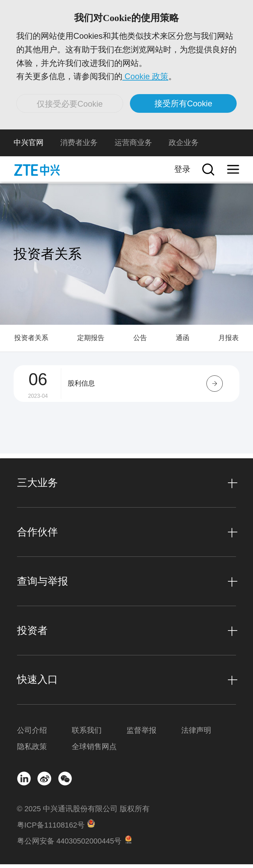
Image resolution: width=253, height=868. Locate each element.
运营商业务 (133, 147)
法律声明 (196, 734)
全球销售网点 (94, 750)
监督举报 (141, 734)
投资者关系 (31, 342)
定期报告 (91, 342)
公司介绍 (32, 734)
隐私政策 (32, 750)
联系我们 (87, 734)
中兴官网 (29, 147)
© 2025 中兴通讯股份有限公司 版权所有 (83, 813)
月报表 (229, 342)
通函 (183, 342)
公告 (140, 342)
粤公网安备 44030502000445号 (69, 845)
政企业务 (184, 147)
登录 (182, 173)
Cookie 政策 (146, 78)
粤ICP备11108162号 (51, 829)
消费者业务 (79, 147)
